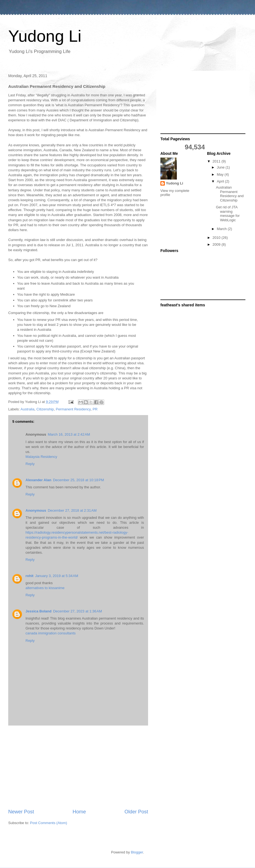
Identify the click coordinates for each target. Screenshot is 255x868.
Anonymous (36, 510)
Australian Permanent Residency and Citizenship (230, 194)
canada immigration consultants (51, 633)
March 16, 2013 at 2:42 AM (69, 434)
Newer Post (21, 812)
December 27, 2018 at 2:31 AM (72, 510)
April (221, 181)
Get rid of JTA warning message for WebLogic (228, 214)
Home (79, 812)
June (221, 167)
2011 (217, 161)
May (221, 174)
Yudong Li (45, 36)
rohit (29, 576)
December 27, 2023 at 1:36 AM (78, 611)
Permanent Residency (73, 409)
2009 (217, 244)
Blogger (137, 852)
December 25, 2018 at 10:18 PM (78, 480)
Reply (30, 464)
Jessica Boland (39, 611)
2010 (217, 238)
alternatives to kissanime (45, 588)
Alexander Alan (38, 480)
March (222, 229)
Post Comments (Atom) (49, 823)
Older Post (136, 812)
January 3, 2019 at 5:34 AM (57, 576)
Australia (28, 409)
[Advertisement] (78, 767)
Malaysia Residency (41, 457)
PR (95, 409)
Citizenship (45, 409)
